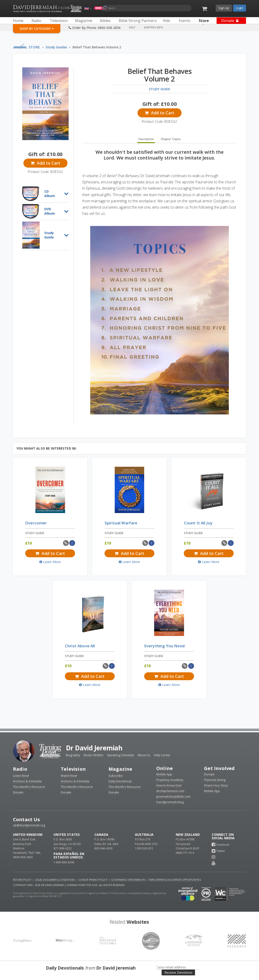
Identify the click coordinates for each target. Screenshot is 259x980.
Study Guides (56, 47)
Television (73, 769)
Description (146, 139)
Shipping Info (153, 27)
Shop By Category (37, 29)
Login (240, 8)
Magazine (120, 769)
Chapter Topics (171, 139)
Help (132, 27)
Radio (20, 769)
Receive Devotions (178, 972)
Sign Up (224, 8)
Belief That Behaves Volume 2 (97, 47)
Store (34, 47)
